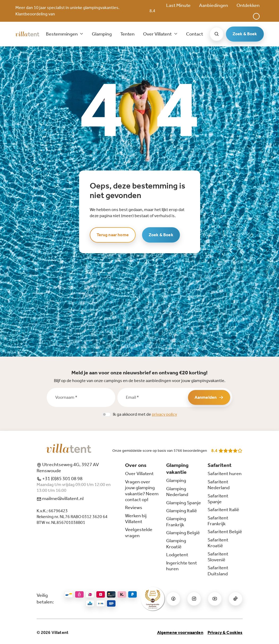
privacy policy (164, 414)
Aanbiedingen (214, 5)
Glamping (102, 34)
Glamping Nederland (177, 492)
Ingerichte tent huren (182, 566)
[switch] (106, 414)
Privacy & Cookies (225, 632)
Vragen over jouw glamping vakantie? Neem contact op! (142, 491)
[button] (256, 16)
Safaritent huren (225, 474)
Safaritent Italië (223, 510)
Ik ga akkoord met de (145, 414)
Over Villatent (139, 474)
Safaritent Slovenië (218, 557)
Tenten (127, 34)
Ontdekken (248, 5)
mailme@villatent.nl (60, 498)
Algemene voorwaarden (180, 632)
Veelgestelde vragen (139, 532)
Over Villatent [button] (158, 34)
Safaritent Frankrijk (218, 521)
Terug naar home (113, 235)
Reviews (134, 507)
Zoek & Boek (245, 34)
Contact (195, 34)
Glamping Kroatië (176, 544)
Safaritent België (225, 532)
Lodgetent (177, 555)
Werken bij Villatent (136, 519)
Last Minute (178, 5)
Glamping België (183, 533)
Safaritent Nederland (219, 485)
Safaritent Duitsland (218, 571)
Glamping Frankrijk (176, 522)
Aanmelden (209, 397)
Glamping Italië (182, 511)
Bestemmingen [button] (62, 34)
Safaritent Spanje (218, 499)
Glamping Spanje (184, 503)
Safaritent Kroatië (218, 543)
